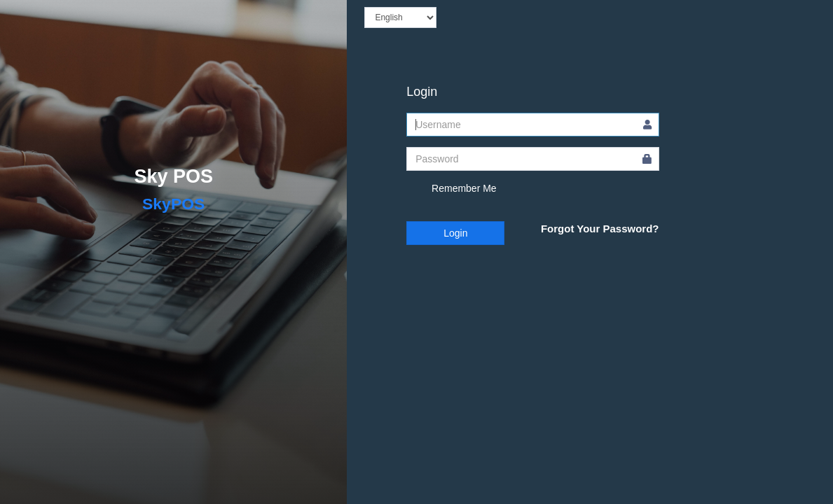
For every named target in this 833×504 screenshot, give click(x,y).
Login (455, 233)
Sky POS (173, 176)
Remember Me (451, 189)
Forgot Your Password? (600, 229)
